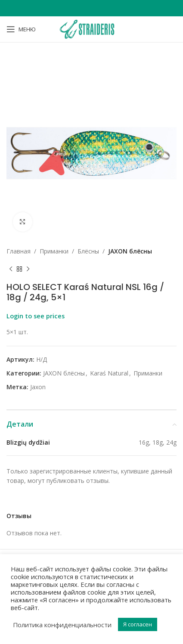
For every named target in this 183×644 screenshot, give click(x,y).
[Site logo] (91, 29)
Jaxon (38, 387)
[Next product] (28, 269)
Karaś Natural (109, 373)
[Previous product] (11, 269)
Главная (19, 251)
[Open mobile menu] (21, 29)
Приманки (54, 251)
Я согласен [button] (138, 624)
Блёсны (88, 251)
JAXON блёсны (130, 251)
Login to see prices (36, 316)
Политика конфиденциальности (62, 625)
